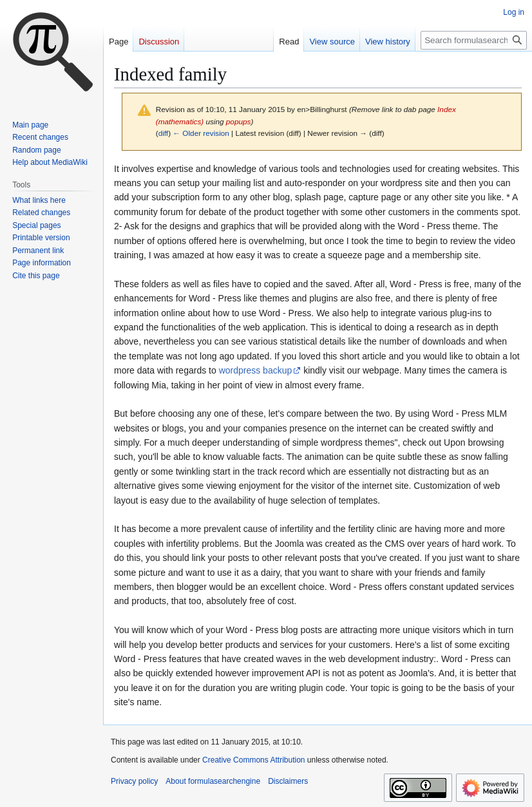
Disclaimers (288, 781)
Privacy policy (134, 781)
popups (239, 121)
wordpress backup (256, 370)
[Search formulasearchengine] (474, 40)
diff (163, 133)
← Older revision (201, 133)
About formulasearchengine (213, 781)
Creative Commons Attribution (253, 760)
